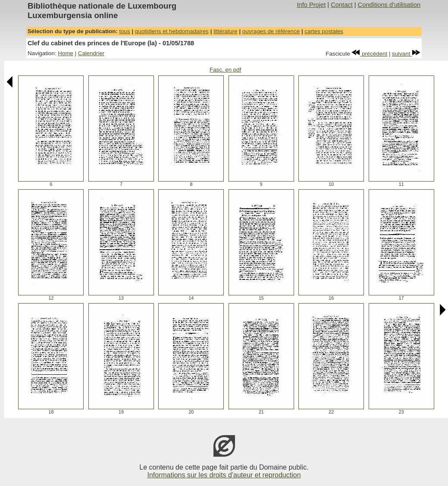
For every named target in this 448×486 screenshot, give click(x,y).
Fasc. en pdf (225, 70)
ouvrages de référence (271, 31)
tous (124, 31)
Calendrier (91, 53)
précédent (369, 54)
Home (66, 53)
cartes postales (324, 31)
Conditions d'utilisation (389, 5)
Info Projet (311, 5)
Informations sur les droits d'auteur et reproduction (224, 475)
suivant (406, 54)
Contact (342, 5)
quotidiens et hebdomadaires (172, 31)
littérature (226, 31)
